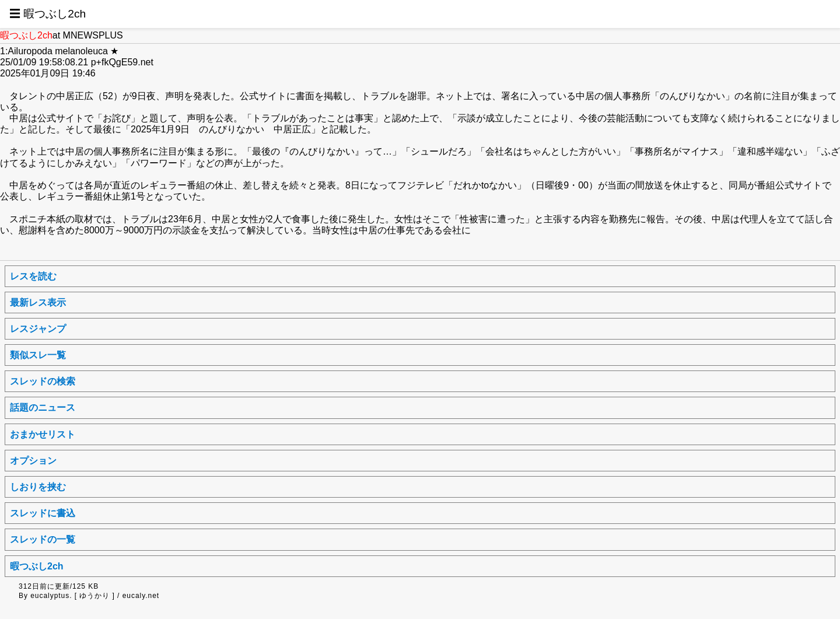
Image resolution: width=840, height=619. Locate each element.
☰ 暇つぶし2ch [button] (48, 14)
